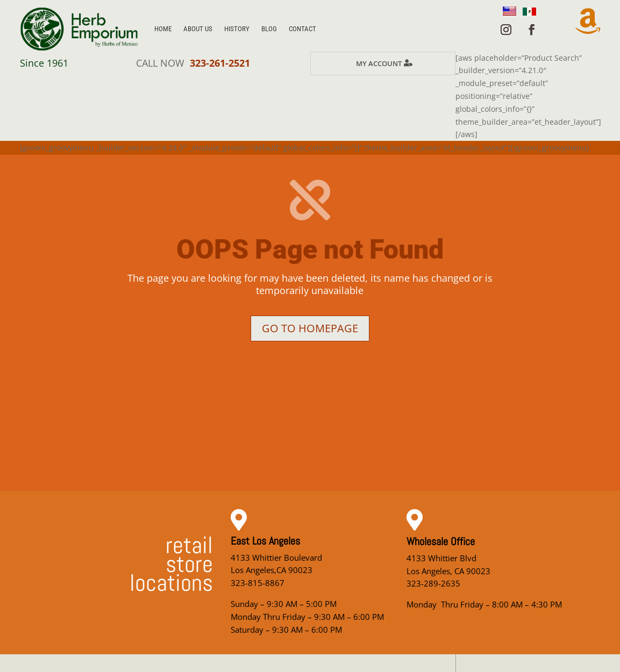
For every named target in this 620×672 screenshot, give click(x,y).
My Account (379, 63)
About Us (198, 29)
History (237, 29)
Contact (302, 29)
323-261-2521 (220, 63)
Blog (269, 29)
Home (163, 29)
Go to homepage (310, 328)
